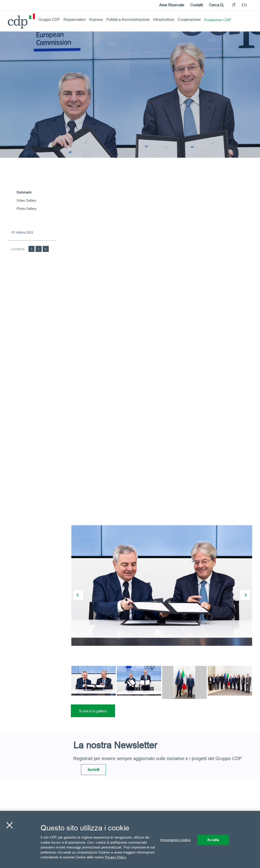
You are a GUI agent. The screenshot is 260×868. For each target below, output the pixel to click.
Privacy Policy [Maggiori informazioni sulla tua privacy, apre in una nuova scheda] (116, 857)
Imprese (96, 19)
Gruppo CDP (49, 19)
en (244, 5)
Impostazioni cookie (175, 840)
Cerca (216, 5)
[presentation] (78, 595)
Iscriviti (93, 770)
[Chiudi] (9, 825)
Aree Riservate (172, 5)
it (234, 5)
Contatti (197, 5)
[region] (130, 839)
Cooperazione (189, 19)
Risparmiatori (75, 19)
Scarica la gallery (93, 711)
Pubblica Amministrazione (128, 19)
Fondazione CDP (218, 20)
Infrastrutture (164, 19)
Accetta (213, 840)
